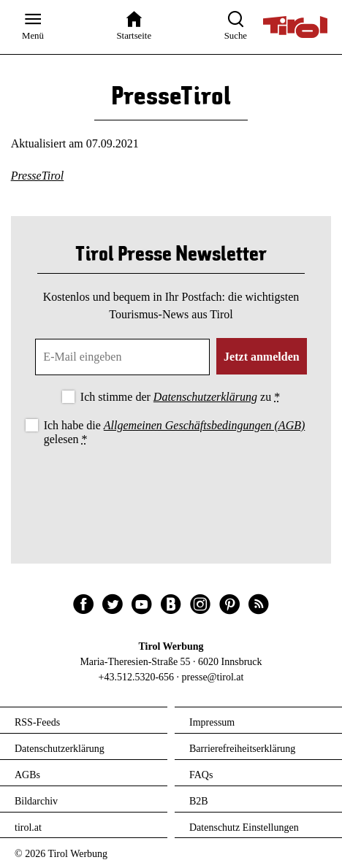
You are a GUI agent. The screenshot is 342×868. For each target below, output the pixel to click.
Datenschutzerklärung (205, 397)
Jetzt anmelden (262, 357)
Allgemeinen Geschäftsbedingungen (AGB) (204, 425)
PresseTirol (38, 176)
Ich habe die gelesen (175, 432)
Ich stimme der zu (180, 397)
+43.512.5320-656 (137, 677)
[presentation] (171, 489)
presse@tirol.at (213, 677)
